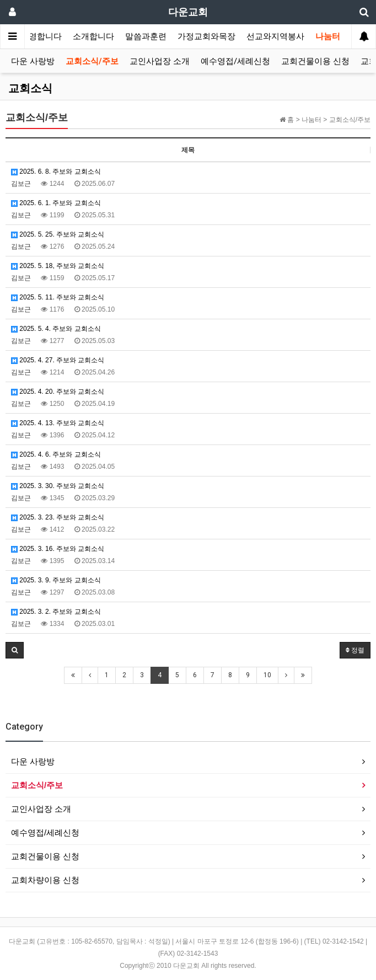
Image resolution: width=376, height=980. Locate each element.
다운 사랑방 (33, 61)
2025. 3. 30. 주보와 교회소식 (58, 486)
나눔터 (328, 36)
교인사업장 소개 (160, 61)
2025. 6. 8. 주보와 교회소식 (56, 172)
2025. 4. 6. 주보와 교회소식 (56, 454)
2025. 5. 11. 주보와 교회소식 (58, 297)
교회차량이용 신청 (45, 880)
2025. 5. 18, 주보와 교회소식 (58, 266)
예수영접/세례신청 (235, 61)
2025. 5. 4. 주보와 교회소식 (56, 329)
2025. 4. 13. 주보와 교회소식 (58, 423)
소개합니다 (93, 36)
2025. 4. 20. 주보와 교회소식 (58, 392)
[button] (15, 650)
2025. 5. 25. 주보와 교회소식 (58, 234)
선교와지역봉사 (275, 36)
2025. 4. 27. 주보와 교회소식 (58, 360)
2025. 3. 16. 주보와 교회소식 (58, 549)
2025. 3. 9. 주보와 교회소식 (56, 580)
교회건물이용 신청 (315, 61)
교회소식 (30, 88)
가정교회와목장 (206, 36)
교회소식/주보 (92, 61)
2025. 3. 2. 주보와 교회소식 (56, 612)
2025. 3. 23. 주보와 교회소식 (58, 517)
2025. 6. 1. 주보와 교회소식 (56, 203)
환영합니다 (41, 36)
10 (267, 675)
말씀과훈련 (146, 36)
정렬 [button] (355, 650)
